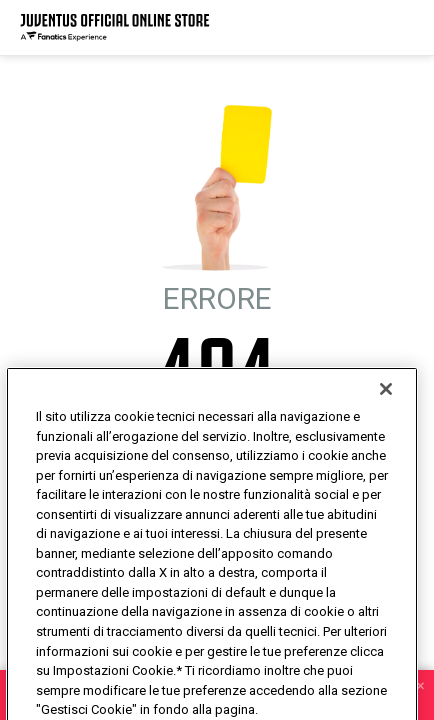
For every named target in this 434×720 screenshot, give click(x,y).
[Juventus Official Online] (115, 27)
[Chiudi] (386, 425)
